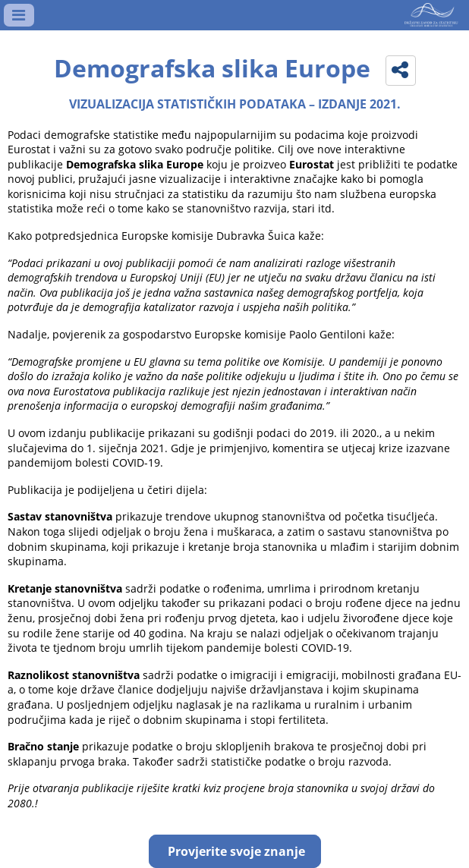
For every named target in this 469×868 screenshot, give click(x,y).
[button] (401, 71)
